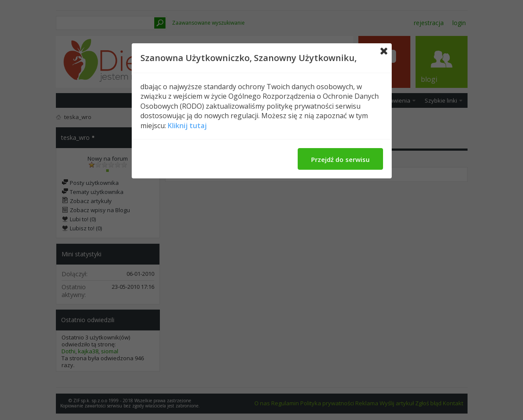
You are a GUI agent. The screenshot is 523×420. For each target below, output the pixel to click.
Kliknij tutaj (187, 126)
